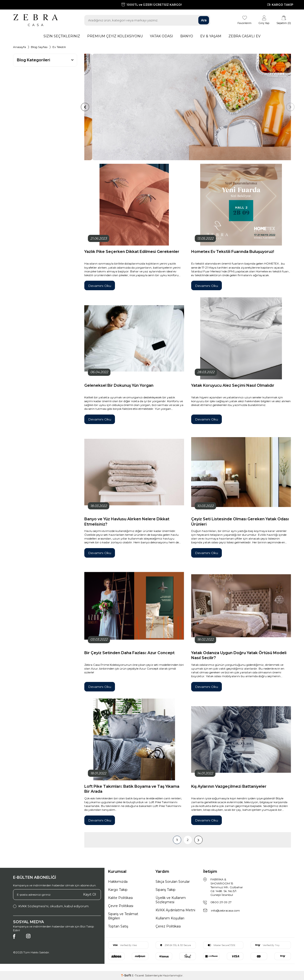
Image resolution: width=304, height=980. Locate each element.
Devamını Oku (100, 286)
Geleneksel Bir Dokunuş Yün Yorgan (119, 385)
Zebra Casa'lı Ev (245, 36)
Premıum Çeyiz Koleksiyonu (115, 36)
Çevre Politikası (121, 906)
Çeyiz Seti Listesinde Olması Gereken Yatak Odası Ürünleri (240, 521)
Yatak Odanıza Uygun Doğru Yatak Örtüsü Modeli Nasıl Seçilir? (239, 655)
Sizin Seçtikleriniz (62, 36)
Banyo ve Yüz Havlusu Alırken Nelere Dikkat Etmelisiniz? (127, 521)
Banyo (187, 36)
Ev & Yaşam (211, 36)
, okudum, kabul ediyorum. (51, 906)
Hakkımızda (118, 882)
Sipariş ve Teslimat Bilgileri (123, 916)
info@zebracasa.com (225, 910)
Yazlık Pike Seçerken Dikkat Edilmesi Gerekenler (132, 252)
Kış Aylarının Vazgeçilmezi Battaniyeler (229, 786)
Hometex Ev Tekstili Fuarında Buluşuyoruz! (233, 252)
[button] (76, 107)
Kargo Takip (118, 890)
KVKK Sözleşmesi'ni (33, 906)
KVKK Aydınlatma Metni (175, 910)
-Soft (126, 975)
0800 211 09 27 (221, 902)
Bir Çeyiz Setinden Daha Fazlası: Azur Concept (129, 653)
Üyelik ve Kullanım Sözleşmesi (171, 900)
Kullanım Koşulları (170, 918)
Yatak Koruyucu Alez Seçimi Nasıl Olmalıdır (233, 385)
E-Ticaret (138, 975)
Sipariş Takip (166, 890)
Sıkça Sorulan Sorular (173, 882)
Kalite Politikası (120, 898)
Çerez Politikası (168, 926)
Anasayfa (19, 47)
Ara (204, 20)
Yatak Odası (161, 36)
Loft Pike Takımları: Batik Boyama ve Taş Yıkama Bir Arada (132, 789)
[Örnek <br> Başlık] (188, 107)
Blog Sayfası (39, 47)
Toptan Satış (118, 926)
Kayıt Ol (90, 894)
